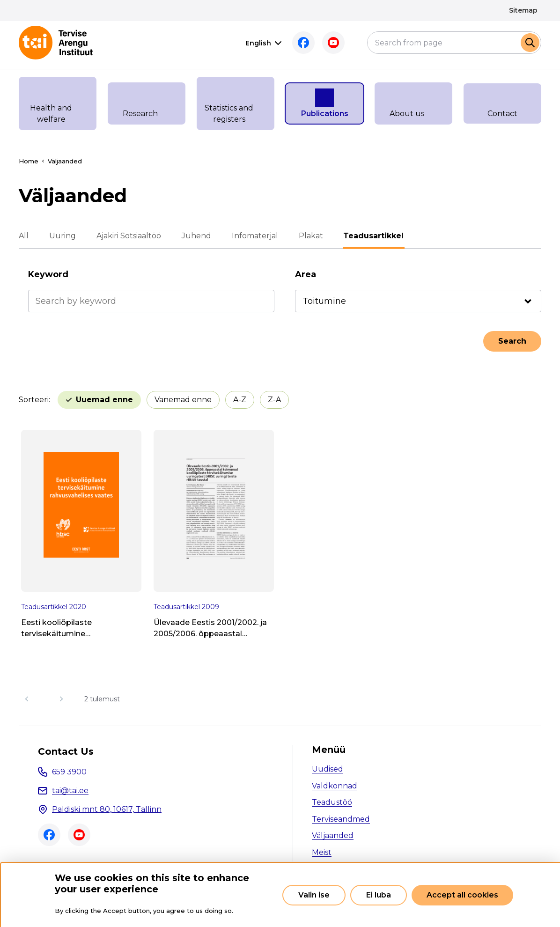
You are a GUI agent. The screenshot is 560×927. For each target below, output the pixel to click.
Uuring (63, 236)
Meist (322, 852)
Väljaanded (333, 835)
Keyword (48, 274)
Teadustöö (332, 802)
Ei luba (379, 895)
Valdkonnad (335, 786)
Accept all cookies (462, 895)
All (24, 236)
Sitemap (523, 10)
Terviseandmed (341, 819)
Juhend (196, 236)
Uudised (328, 769)
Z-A (274, 400)
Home (29, 161)
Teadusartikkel (374, 236)
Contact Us (66, 751)
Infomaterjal (255, 236)
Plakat (311, 236)
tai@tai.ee (70, 791)
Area (306, 274)
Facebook (303, 43)
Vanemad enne (183, 400)
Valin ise (314, 895)
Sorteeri (34, 400)
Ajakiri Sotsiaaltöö (129, 236)
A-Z (240, 400)
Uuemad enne (104, 400)
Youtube (333, 43)
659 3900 (69, 772)
